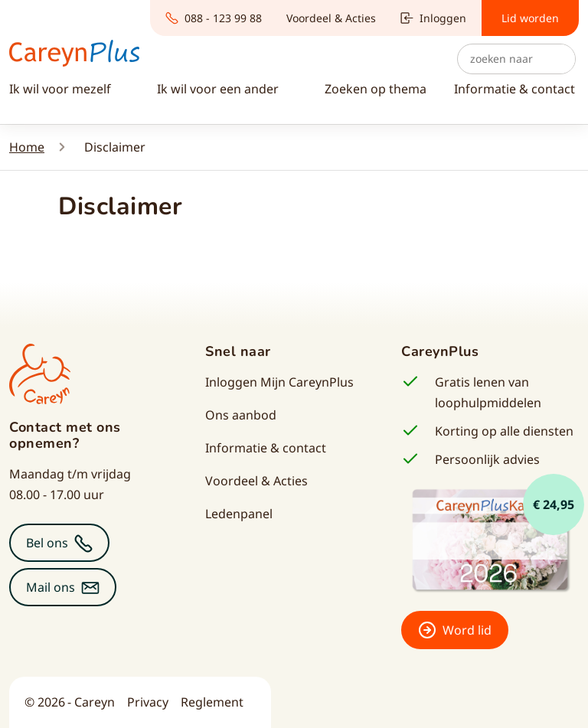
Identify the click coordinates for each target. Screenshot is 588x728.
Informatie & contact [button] (514, 89)
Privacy (148, 702)
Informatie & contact (266, 448)
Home (27, 147)
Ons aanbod (241, 415)
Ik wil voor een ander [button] (219, 89)
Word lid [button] (467, 630)
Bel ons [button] (47, 543)
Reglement (212, 702)
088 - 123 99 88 (214, 18)
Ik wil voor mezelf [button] (62, 89)
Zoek (560, 59)
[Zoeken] (516, 59)
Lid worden (530, 18)
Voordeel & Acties (331, 18)
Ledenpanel (239, 514)
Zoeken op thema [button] (376, 89)
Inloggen (433, 18)
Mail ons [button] (51, 587)
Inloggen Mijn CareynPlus (279, 382)
